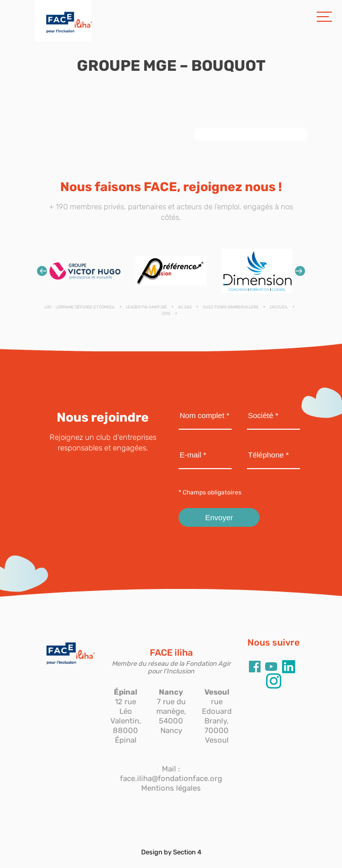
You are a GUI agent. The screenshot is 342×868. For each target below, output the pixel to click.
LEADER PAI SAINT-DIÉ (146, 307)
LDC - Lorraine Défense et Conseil (80, 307)
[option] (85, 271)
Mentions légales (171, 788)
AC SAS (185, 307)
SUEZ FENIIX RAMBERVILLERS (231, 307)
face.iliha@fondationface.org (171, 779)
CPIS (166, 314)
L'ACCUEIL (279, 307)
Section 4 (187, 852)
